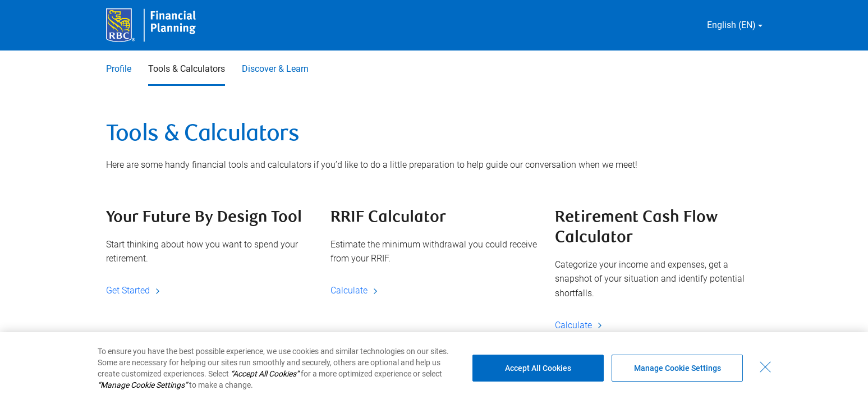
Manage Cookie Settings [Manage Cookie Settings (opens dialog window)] (678, 368)
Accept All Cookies (538, 368)
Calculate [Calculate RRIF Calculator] (356, 290)
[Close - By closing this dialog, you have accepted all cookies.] (765, 367)
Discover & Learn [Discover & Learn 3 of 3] (275, 69)
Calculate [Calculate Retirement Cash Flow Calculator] (580, 325)
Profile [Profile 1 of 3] (119, 69)
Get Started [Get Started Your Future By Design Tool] (135, 290)
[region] (434, 368)
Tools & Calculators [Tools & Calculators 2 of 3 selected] (187, 69)
